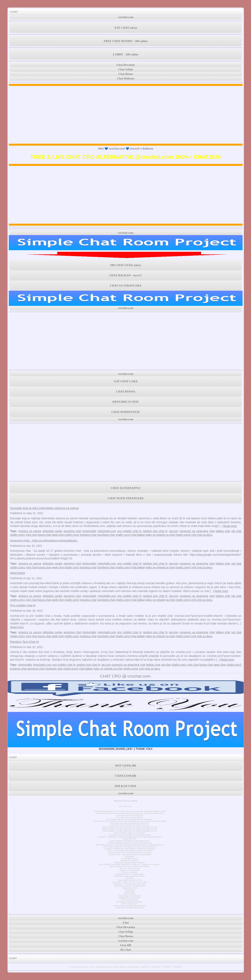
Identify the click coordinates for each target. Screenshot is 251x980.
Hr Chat (126, 950)
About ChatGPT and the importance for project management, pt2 (130, 829)
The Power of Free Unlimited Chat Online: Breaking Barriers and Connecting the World (130, 821)
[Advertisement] (126, 115)
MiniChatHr (18, 573)
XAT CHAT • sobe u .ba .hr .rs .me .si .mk (130, 882)
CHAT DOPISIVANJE (126, 412)
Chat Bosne (126, 74)
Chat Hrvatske (126, 65)
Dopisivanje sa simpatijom (130, 896)
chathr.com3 (123, 535)
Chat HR (126, 945)
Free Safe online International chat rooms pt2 (130, 823)
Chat (126, 923)
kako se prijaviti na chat (160, 535)
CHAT (14, 12)
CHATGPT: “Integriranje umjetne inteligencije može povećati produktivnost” (130, 837)
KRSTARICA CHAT (126, 402)
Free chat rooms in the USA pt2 (130, 815)
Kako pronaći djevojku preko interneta (130, 906)
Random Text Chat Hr (25, 642)
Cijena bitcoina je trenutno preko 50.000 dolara (130, 866)
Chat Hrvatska (130, 894)
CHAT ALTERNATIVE (126, 488)
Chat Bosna (130, 890)
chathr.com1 (17, 535)
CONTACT (156, 967)
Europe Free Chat (130, 888)
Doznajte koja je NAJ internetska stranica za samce (44, 508)
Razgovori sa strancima (130, 870)
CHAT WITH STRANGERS (126, 498)
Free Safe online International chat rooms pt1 (130, 825)
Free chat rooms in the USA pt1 (130, 817)
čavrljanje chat (106, 535)
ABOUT (145, 967)
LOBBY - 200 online (126, 54)
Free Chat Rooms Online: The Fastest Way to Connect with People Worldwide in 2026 (130, 811)
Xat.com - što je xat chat (130, 868)
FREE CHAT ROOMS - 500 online (126, 41)
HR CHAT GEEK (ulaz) (126, 265)
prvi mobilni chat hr (129, 531)
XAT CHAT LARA (126, 381)
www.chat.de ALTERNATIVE (130, 880)
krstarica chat (88, 535)
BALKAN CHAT (126, 786)
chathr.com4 (183, 535)
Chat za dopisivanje (130, 900)
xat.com (174, 531)
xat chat (236, 531)
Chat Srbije (126, 69)
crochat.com (126, 17)
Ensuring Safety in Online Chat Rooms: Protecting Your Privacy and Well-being (130, 813)
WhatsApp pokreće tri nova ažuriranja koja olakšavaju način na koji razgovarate (130, 845)
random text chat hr (155, 531)
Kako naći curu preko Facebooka (130, 908)
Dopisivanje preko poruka (130, 898)
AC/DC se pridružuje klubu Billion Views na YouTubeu (130, 851)
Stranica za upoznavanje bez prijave (130, 876)
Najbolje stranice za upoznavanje (130, 874)
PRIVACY (167, 967)
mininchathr (89, 531)
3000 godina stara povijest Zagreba (130, 862)
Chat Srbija (130, 892)
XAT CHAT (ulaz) (126, 28)
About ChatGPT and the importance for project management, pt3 (130, 827)
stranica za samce (30, 531)
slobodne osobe (52, 531)
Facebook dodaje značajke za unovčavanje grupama (130, 843)
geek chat (58, 535)
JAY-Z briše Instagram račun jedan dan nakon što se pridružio (130, 847)
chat (212, 531)
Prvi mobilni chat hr (23, 605)
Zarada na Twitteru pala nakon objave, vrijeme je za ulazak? (130, 849)
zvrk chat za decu (202, 535)
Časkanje (130, 878)
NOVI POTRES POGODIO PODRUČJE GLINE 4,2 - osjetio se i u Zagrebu (130, 864)
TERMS (178, 967)
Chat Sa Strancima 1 (130, 904)
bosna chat (44, 535)
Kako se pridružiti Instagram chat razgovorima (130, 841)
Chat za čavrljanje (130, 872)
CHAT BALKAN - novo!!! (126, 275)
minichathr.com (107, 531)
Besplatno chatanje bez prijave (130, 902)
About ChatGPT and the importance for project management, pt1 (130, 831)
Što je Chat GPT (130, 839)
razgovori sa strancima (194, 531)
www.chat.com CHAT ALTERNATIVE (130, 886)
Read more (230, 526)
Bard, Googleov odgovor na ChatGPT (130, 833)
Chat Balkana (126, 78)
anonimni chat (72, 531)
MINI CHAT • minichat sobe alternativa (130, 884)
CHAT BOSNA (126, 392)
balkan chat (223, 531)
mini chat (31, 535)
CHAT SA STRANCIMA (126, 286)
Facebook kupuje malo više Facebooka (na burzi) (130, 835)
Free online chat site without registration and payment (130, 819)
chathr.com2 (72, 535)
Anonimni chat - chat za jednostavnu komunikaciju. (44, 540)
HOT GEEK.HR (126, 766)
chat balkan (138, 535)
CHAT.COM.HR (126, 776)
